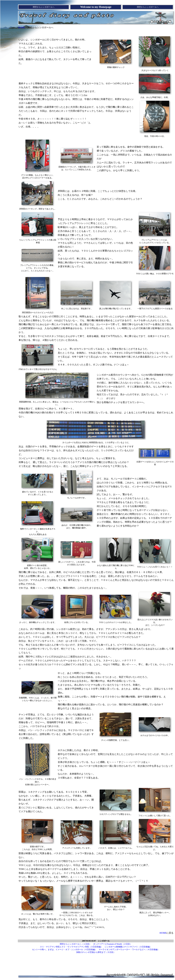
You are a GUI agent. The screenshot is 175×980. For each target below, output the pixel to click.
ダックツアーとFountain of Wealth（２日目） (112, 944)
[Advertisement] (96, 32)
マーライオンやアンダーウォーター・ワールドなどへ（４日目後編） (129, 949)
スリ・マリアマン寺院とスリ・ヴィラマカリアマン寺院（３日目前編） (71, 947)
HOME (21, 27)
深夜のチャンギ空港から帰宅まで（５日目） (96, 952)
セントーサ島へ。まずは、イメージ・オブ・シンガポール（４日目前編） (64, 949)
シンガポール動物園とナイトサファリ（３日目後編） (128, 947)
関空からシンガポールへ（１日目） (76, 944)
